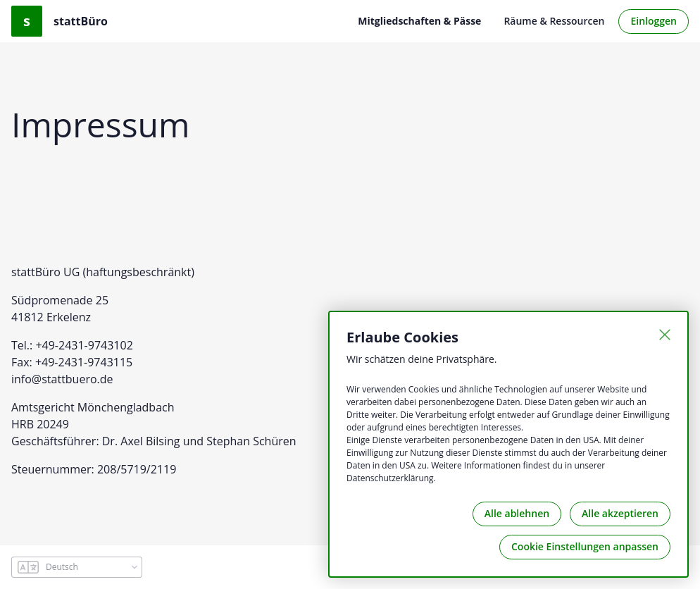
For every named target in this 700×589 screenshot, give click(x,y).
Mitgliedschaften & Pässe (419, 21)
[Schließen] (665, 335)
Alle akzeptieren (620, 513)
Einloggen (654, 21)
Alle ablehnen (517, 513)
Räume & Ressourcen (554, 21)
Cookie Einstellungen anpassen (585, 546)
